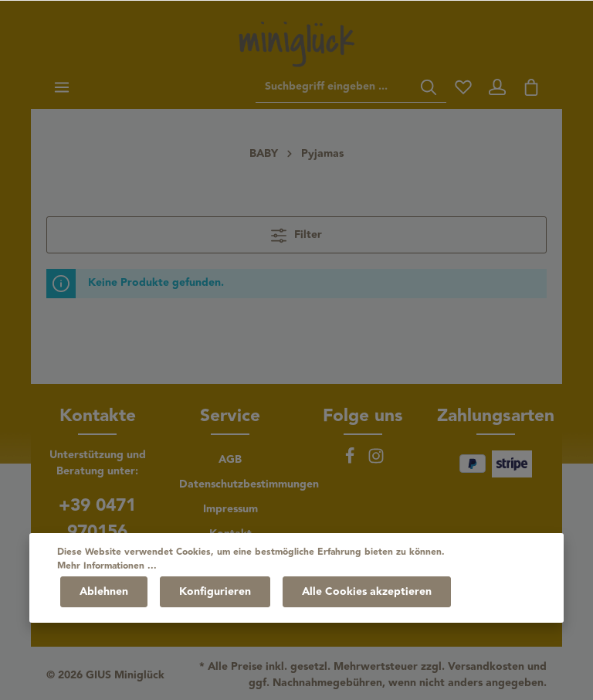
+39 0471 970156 (97, 518)
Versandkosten (486, 667)
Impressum (230, 509)
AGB (230, 460)
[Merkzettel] (463, 87)
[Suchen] (429, 87)
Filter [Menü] (296, 235)
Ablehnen (104, 592)
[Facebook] (351, 461)
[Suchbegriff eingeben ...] (334, 87)
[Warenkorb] (531, 87)
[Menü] (62, 87)
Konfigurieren (215, 592)
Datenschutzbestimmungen (249, 484)
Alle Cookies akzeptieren (367, 592)
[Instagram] (376, 461)
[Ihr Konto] (497, 87)
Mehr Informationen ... (107, 566)
